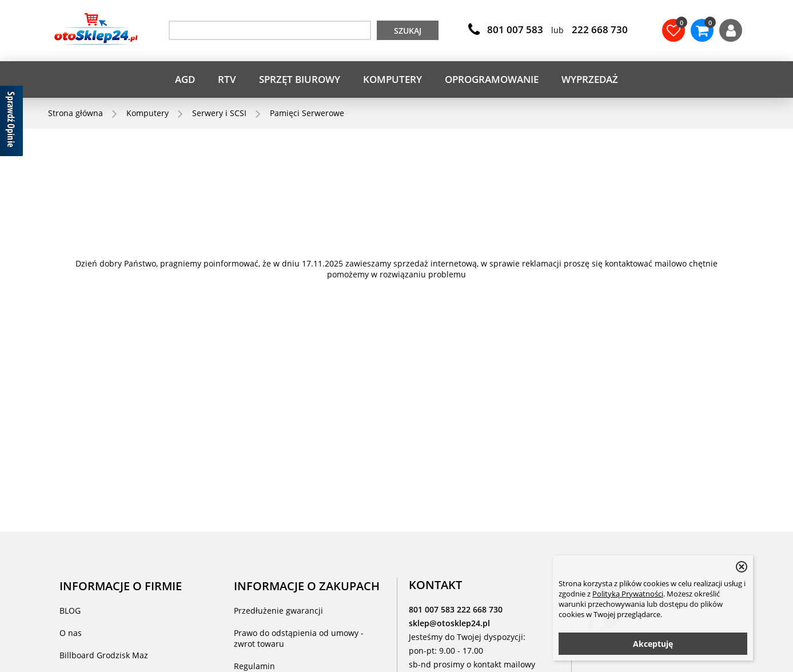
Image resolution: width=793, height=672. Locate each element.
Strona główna (75, 113)
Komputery (392, 79)
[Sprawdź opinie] (11, 123)
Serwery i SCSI (219, 113)
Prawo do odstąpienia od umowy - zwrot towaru (299, 638)
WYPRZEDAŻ (590, 79)
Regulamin (254, 666)
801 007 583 (433, 609)
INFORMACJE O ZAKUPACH (307, 586)
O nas (71, 633)
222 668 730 (480, 609)
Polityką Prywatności (628, 594)
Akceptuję (653, 644)
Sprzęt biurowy (300, 79)
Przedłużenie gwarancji (278, 611)
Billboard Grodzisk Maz (104, 655)
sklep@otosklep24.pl (449, 623)
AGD (185, 79)
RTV (227, 79)
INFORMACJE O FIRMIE (121, 586)
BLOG (70, 611)
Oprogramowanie (492, 79)
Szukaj (408, 31)
